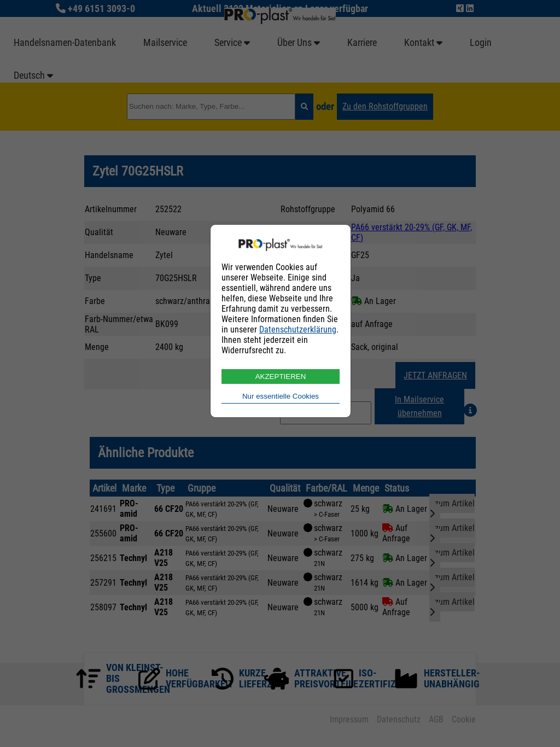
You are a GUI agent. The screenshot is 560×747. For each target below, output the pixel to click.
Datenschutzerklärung (298, 329)
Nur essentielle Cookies (281, 396)
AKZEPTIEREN (281, 377)
